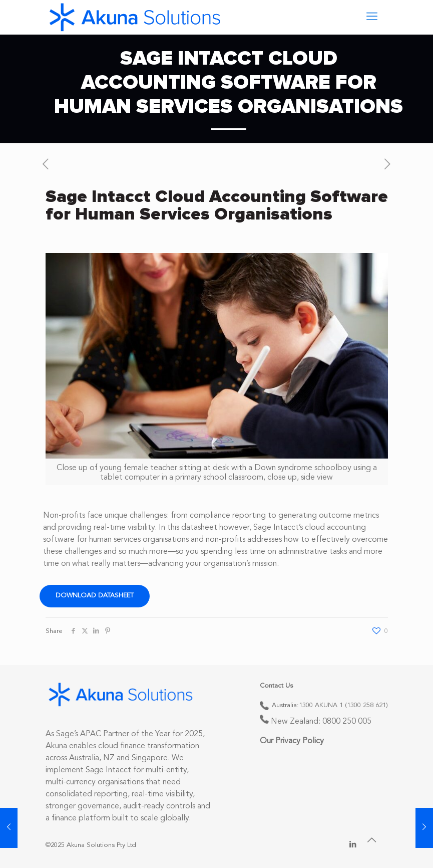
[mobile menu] (372, 17)
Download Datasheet (95, 596)
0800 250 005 (347, 722)
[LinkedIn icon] (353, 845)
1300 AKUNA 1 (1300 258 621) (343, 705)
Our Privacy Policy (292, 741)
